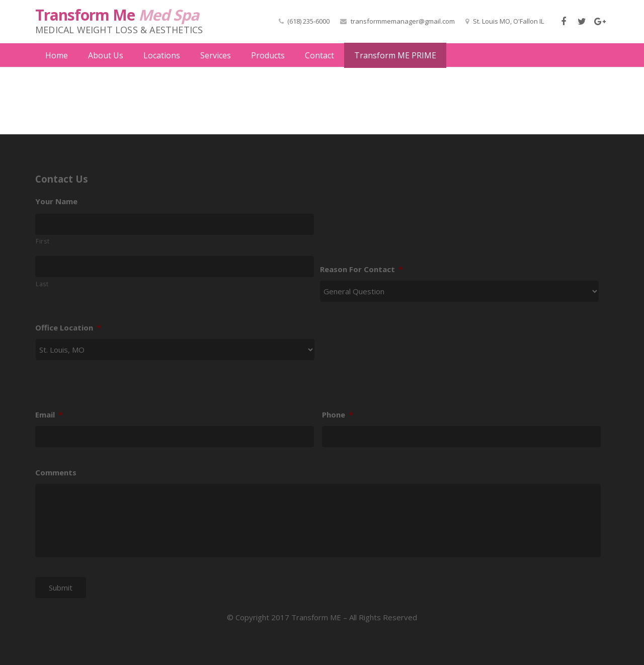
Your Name (56, 194)
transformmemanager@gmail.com (403, 21)
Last (42, 277)
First (43, 234)
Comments (56, 466)
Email (49, 408)
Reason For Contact (361, 262)
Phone (338, 408)
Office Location (68, 321)
